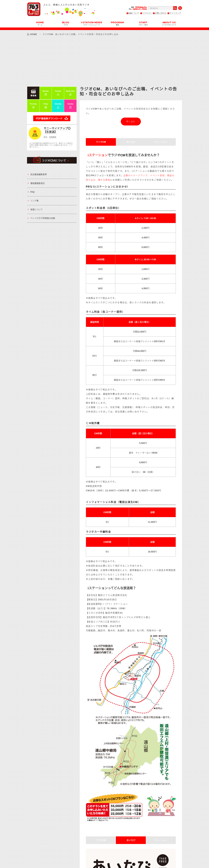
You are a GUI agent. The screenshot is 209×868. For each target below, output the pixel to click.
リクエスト (147, 13)
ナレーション (161, 142)
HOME (40, 23)
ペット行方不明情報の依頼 (43, 218)
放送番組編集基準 (39, 174)
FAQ (32, 192)
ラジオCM (101, 142)
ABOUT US (169, 23)
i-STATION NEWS (92, 23)
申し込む (131, 121)
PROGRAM (117, 23)
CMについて (134, 13)
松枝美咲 (53, 137)
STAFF (143, 23)
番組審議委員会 (38, 183)
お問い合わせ (161, 13)
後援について (37, 209)
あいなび (131, 142)
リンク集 (34, 201)
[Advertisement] (104, 61)
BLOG (66, 23)
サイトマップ (175, 13)
